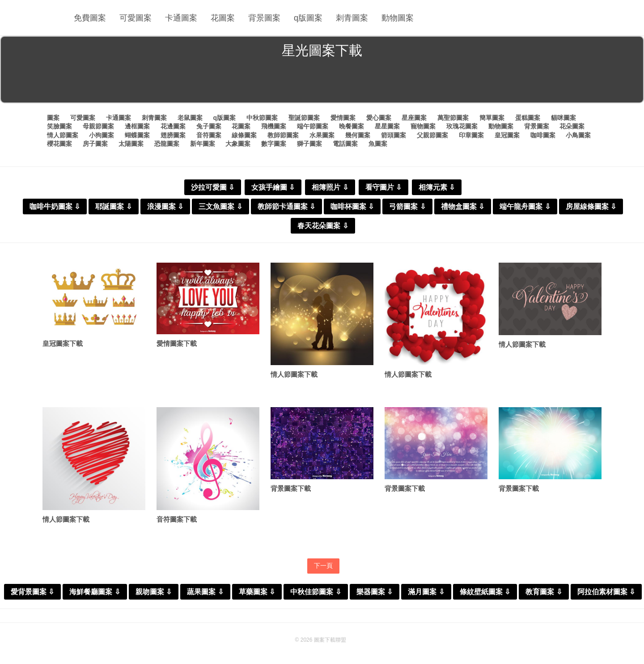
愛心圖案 (379, 118)
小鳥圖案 (578, 135)
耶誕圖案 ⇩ (113, 206)
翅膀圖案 (173, 135)
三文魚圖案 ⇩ (220, 206)
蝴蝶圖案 (137, 135)
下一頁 (323, 566)
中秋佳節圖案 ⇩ (316, 592)
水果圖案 (322, 135)
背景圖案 (264, 18)
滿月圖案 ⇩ (426, 592)
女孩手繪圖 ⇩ (273, 187)
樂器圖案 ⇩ (375, 592)
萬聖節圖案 (453, 118)
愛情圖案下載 (177, 343)
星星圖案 (387, 126)
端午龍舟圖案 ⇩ (525, 206)
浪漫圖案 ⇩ (165, 206)
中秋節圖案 (262, 118)
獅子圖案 (309, 144)
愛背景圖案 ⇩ (32, 592)
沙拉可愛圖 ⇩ (213, 187)
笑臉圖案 (59, 126)
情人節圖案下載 (294, 374)
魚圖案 (378, 144)
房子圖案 (95, 144)
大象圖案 (238, 144)
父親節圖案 (432, 135)
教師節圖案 (283, 135)
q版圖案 (308, 18)
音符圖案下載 (177, 519)
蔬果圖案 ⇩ (205, 592)
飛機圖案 (274, 126)
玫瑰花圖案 (462, 126)
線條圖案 (244, 135)
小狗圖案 (102, 135)
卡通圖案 (181, 18)
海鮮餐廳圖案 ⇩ (95, 592)
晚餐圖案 (352, 126)
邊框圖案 (137, 126)
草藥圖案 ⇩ (257, 592)
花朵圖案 (572, 126)
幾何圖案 (358, 135)
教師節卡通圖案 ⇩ (286, 206)
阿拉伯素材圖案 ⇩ (606, 592)
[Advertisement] (322, 82)
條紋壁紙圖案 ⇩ (485, 592)
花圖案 (223, 18)
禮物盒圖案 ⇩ (463, 206)
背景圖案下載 (291, 488)
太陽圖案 (131, 144)
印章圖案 (471, 135)
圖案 (53, 118)
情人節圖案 (63, 135)
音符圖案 (209, 135)
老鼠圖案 (190, 118)
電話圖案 (345, 144)
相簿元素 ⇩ (437, 187)
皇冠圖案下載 (63, 343)
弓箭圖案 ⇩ (407, 206)
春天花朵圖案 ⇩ (323, 226)
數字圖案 (274, 144)
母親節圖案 (98, 126)
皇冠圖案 (507, 135)
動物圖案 (398, 18)
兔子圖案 (209, 126)
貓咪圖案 (563, 118)
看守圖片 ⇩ (383, 187)
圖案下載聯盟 (330, 640)
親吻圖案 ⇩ (154, 592)
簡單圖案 (492, 118)
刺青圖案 (352, 18)
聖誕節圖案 (304, 118)
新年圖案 (203, 144)
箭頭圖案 (394, 135)
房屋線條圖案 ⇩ (591, 206)
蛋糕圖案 (528, 118)
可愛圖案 (136, 18)
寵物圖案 (423, 126)
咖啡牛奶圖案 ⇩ (55, 206)
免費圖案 (90, 18)
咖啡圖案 (543, 135)
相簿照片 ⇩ (330, 187)
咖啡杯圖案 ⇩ (352, 206)
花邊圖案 (173, 126)
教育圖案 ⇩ (544, 592)
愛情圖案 (343, 118)
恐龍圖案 (167, 144)
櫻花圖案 (59, 144)
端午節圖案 (313, 126)
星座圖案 (414, 118)
